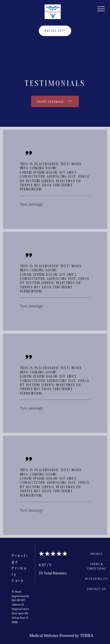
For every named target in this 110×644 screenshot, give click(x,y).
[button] (101, 9)
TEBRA (87, 636)
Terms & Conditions (97, 566)
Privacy (97, 554)
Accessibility (97, 579)
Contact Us (97, 589)
